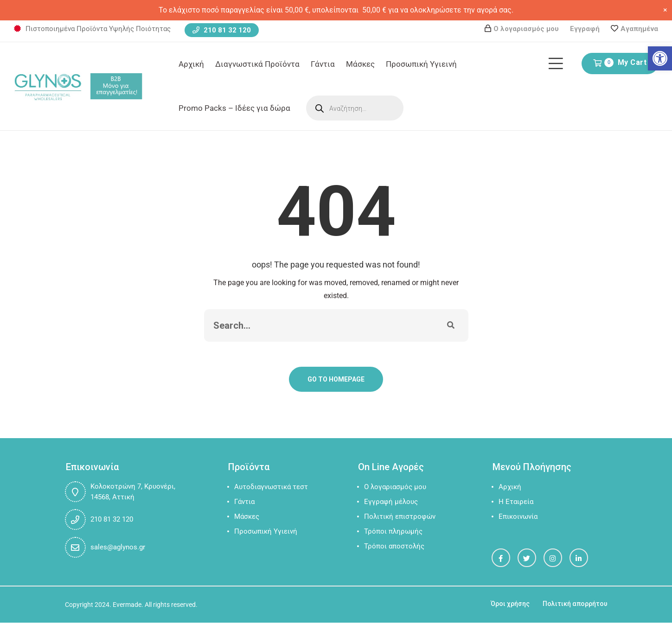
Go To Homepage (336, 379)
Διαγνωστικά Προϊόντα (257, 64)
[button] (660, 58)
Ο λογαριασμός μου (526, 29)
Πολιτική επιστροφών (400, 516)
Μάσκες (360, 64)
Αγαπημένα (639, 29)
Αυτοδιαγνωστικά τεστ (271, 487)
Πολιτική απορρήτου (575, 604)
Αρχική (191, 64)
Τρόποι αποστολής (394, 546)
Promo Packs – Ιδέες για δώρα (234, 108)
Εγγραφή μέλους (391, 502)
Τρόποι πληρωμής (393, 531)
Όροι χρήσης (510, 604)
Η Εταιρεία (516, 502)
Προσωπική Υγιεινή (421, 64)
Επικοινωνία (518, 516)
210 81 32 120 (222, 30)
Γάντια (323, 64)
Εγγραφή (585, 29)
